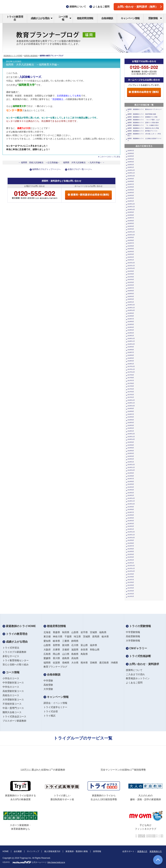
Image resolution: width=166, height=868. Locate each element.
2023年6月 (131, 221)
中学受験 (48, 681)
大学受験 (48, 689)
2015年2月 (131, 459)
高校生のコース (11, 695)
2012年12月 (131, 532)
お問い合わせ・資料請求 (142, 664)
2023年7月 (131, 218)
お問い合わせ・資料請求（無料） (140, 7)
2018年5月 (131, 358)
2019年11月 (131, 308)
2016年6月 (131, 417)
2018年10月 (131, 344)
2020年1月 (131, 302)
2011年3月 (131, 591)
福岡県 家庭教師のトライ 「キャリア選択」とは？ (144, 120)
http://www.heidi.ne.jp (56, 862)
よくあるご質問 (134, 683)
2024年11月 (131, 173)
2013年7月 (131, 512)
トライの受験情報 (138, 626)
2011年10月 (131, 571)
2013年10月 (131, 504)
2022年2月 (131, 257)
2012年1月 (131, 563)
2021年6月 (131, 274)
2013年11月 (131, 501)
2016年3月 (131, 425)
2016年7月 (131, 414)
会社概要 (18, 851)
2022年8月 (131, 240)
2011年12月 (131, 566)
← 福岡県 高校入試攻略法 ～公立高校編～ (39, 163)
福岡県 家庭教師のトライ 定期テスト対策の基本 (143, 123)
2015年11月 (131, 437)
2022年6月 (131, 246)
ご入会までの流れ (135, 674)
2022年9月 (131, 238)
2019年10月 (131, 310)
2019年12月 (131, 305)
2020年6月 (131, 291)
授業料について (134, 670)
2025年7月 (131, 151)
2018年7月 (131, 352)
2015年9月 (131, 442)
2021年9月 (131, 271)
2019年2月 (131, 333)
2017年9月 (131, 375)
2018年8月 (131, 350)
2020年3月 (131, 299)
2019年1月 (131, 336)
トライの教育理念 (15, 18)
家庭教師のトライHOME (13, 56)
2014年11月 (131, 467)
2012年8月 (131, 543)
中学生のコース (11, 687)
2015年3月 (131, 456)
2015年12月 (131, 434)
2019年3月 (131, 330)
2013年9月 (131, 507)
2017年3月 (131, 392)
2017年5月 (131, 386)
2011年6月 (131, 582)
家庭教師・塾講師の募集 (77, 851)
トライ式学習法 (11, 648)
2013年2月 (131, 526)
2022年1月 (131, 260)
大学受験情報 (133, 641)
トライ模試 (49, 716)
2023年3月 (131, 229)
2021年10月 (131, 268)
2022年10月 (131, 235)
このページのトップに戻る (110, 157)
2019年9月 (131, 313)
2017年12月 (131, 366)
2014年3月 (131, 490)
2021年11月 (131, 266)
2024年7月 (131, 184)
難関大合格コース (12, 712)
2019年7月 (131, 319)
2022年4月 (131, 252)
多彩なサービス (11, 656)
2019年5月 (131, 324)
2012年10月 (131, 538)
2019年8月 (131, 316)
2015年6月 (131, 448)
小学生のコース (11, 678)
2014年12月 (131, 465)
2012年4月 (131, 554)
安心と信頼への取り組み (16, 664)
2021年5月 (131, 277)
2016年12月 (131, 400)
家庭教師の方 (156, 851)
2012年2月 (131, 560)
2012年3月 (131, 557)
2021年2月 (131, 285)
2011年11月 (131, 568)
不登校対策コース (12, 704)
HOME (6, 851)
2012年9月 (131, 540)
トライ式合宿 (51, 711)
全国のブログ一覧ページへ (80, 169)
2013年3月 (131, 524)
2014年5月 (131, 484)
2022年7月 (131, 243)
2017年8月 (131, 378)
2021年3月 (131, 282)
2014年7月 (131, 479)
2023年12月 (131, 204)
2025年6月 (131, 153)
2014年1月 (131, 495)
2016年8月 (131, 411)
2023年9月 (131, 212)
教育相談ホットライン (138, 678)
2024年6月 (131, 187)
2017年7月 (131, 381)
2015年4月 (131, 453)
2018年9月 (131, 347)
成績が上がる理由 (42, 18)
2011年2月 (131, 594)
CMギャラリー (136, 648)
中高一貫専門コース (13, 708)
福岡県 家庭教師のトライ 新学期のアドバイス (142, 131)
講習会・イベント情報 (55, 703)
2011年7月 (131, 580)
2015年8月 (131, 445)
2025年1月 (131, 167)
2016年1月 (131, 431)
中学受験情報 (133, 632)
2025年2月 (131, 165)
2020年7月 (131, 288)
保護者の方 (142, 851)
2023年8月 (131, 215)
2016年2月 (131, 428)
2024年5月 (131, 190)
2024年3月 (131, 195)
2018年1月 (131, 364)
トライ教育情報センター (16, 660)
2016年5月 (131, 420)
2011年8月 (131, 577)
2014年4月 (131, 487)
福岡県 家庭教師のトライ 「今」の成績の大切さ (143, 125)
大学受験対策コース (13, 700)
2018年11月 (131, 341)
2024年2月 (131, 198)
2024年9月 (131, 179)
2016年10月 (131, 406)
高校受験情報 (133, 636)
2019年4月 (131, 327)
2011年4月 (131, 588)
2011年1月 (131, 596)
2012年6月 (131, 549)
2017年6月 (131, 383)
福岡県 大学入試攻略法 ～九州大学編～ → (84, 163)
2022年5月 (131, 249)
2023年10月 (131, 210)
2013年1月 (131, 529)
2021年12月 (131, 263)
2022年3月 (131, 254)
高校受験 (48, 685)
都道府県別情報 (85, 18)
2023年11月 (131, 207)
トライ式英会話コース (14, 716)
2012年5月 (131, 552)
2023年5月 (131, 223)
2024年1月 (131, 201)
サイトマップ (33, 851)
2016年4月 (131, 423)
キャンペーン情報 (130, 18)
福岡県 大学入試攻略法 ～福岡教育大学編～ (33, 65)
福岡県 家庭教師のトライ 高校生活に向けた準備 (143, 128)
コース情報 (65, 18)
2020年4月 (131, 296)
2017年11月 (131, 369)
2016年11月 (131, 403)
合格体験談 (107, 18)
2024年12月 (131, 170)
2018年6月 (131, 355)
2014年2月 (131, 493)
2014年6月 (131, 482)
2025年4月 (131, 159)
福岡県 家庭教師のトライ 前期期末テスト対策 (142, 117)
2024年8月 (131, 181)
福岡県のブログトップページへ (46, 169)
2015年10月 (131, 439)
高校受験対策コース (13, 691)
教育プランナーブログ (55, 667)
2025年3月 (131, 162)
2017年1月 (131, 397)
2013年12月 (131, 498)
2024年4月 (131, 193)
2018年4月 (131, 361)
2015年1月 (131, 462)
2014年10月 (131, 470)
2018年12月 (131, 339)
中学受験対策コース (13, 683)
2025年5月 (131, 156)
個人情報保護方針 (52, 851)
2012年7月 (131, 546)
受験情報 (155, 18)
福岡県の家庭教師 (31, 56)
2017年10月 (131, 372)
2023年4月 (131, 226)
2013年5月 (131, 518)
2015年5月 (131, 451)
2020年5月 (131, 294)
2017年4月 (131, 389)
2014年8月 (131, 476)
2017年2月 (131, 395)
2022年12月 (131, 232)
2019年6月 (131, 322)
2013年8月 (131, 509)
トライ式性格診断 (138, 656)
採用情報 (97, 851)
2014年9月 (131, 473)
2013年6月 (131, 515)
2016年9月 (131, 408)
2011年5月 (131, 585)
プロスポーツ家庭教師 (14, 721)
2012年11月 (131, 535)
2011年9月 (131, 574)
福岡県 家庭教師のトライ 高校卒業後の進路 (142, 114)
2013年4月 (131, 521)
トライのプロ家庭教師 (14, 652)
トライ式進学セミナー (55, 707)
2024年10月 (131, 176)
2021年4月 (131, 280)
